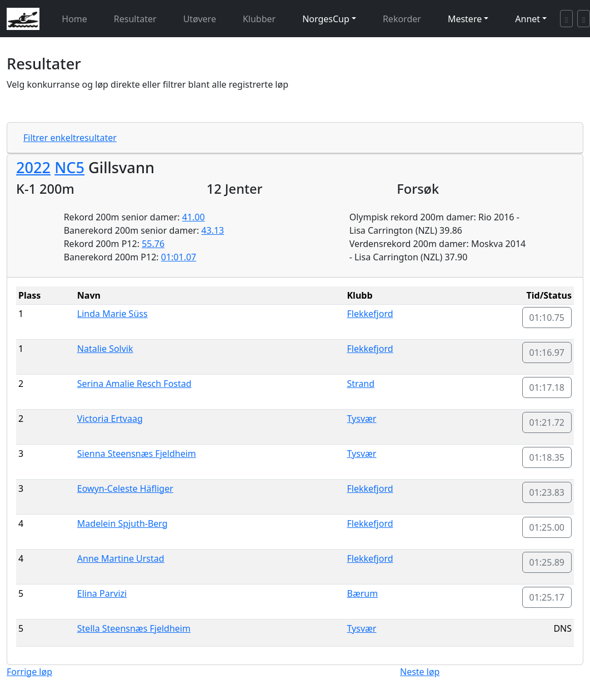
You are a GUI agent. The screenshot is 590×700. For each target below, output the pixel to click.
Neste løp (420, 672)
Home (74, 19)
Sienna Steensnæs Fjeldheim (137, 454)
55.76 (153, 244)
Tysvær (362, 419)
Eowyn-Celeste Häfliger (125, 489)
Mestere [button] (465, 19)
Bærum (363, 593)
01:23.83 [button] (547, 492)
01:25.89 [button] (547, 562)
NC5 (69, 167)
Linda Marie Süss (112, 314)
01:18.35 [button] (547, 457)
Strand (361, 384)
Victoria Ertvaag (110, 419)
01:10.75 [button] (547, 318)
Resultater (135, 19)
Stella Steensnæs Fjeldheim (134, 628)
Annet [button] (527, 19)
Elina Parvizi (102, 593)
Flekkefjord (370, 314)
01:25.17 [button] (547, 597)
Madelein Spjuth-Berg (122, 523)
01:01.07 (179, 257)
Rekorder (402, 19)
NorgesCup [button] (326, 19)
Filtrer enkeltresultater (70, 138)
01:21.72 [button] (547, 422)
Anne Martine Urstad (121, 558)
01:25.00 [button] (547, 527)
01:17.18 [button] (547, 387)
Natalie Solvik (105, 349)
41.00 (194, 217)
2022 (33, 167)
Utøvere (200, 19)
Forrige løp (29, 672)
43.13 (212, 230)
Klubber (259, 19)
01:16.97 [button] (547, 352)
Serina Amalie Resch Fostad (134, 384)
